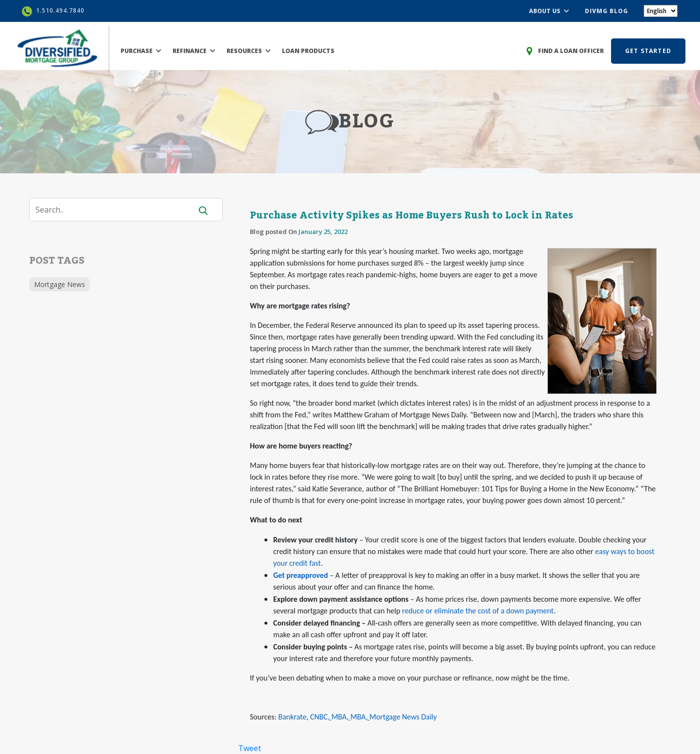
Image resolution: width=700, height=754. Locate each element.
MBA (339, 717)
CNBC (319, 717)
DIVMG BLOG (606, 11)
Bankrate (292, 717)
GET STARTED (648, 51)
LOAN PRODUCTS (308, 51)
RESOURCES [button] (249, 51)
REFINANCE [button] (194, 51)
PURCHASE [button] (141, 51)
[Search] (117, 210)
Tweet (250, 748)
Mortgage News (60, 284)
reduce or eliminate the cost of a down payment (478, 611)
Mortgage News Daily (403, 717)
